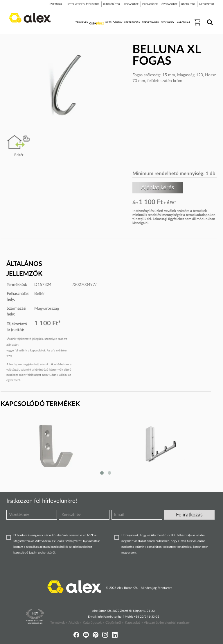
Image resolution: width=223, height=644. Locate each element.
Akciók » (75, 623)
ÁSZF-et (92, 535)
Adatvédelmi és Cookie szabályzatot (58, 541)
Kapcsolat (132, 623)
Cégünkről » (114, 623)
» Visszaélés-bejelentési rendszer (166, 623)
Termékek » (59, 623)
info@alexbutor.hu (110, 617)
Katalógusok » (93, 623)
